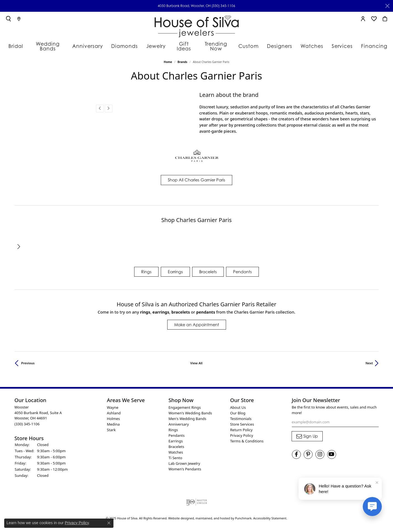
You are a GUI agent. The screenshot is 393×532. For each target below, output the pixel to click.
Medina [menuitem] (113, 421)
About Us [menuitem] (238, 405)
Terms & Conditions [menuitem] (247, 438)
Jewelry (154, 44)
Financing (371, 44)
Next (369, 360)
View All (196, 360)
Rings (146, 269)
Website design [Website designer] (179, 515)
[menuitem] (196, 499)
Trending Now (219, 44)
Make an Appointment (197, 322)
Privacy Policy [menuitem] (242, 433)
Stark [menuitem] (111, 427)
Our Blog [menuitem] (238, 410)
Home (168, 59)
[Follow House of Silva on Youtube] (332, 452)
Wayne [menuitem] (113, 405)
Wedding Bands (51, 44)
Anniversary (91, 44)
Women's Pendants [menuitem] (185, 466)
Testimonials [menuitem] (241, 416)
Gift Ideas (183, 44)
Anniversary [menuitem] (179, 421)
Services (341, 44)
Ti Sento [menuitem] (175, 455)
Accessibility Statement (270, 515)
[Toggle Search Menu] (8, 19)
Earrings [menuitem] (176, 438)
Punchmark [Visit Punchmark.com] (243, 515)
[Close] (387, 6)
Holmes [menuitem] (114, 416)
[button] (58, 397)
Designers (282, 44)
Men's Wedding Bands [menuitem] (188, 416)
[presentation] (100, 106)
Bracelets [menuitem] (176, 444)
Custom (252, 44)
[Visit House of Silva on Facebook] (296, 452)
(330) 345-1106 (223, 6)
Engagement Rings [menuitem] (185, 405)
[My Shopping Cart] (385, 19)
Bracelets (208, 269)
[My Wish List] (374, 19)
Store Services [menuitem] (242, 421)
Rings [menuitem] (173, 427)
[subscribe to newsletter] (307, 433)
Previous (28, 360)
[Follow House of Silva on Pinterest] (308, 452)
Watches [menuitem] (176, 449)
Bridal (18, 44)
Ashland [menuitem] (114, 410)
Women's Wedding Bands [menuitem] (190, 410)
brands (182, 59)
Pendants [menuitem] (177, 433)
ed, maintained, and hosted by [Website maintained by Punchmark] (213, 515)
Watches (312, 44)
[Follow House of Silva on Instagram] (320, 452)
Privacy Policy (77, 523)
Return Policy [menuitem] (241, 427)
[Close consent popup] (109, 523)
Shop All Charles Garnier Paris (196, 177)
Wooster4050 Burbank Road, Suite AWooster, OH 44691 (38, 413)
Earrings (175, 269)
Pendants (242, 269)
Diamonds (125, 44)
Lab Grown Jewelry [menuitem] (184, 461)
